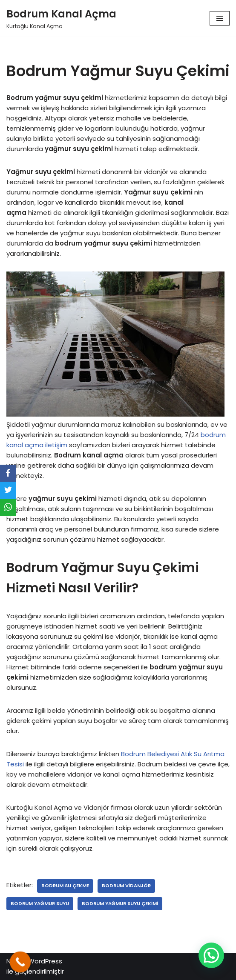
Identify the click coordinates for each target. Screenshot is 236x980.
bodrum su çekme (65, 886)
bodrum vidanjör (126, 886)
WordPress (45, 961)
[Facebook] (8, 473)
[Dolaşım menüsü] (220, 18)
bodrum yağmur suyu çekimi (120, 903)
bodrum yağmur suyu (40, 903)
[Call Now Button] (20, 962)
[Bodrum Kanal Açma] (61, 18)
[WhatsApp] (8, 507)
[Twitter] (8, 490)
